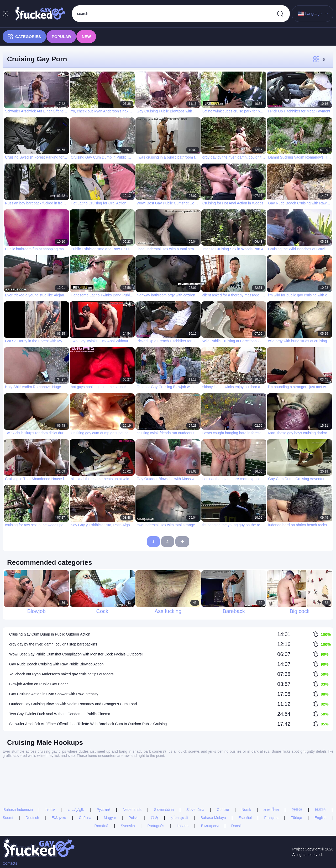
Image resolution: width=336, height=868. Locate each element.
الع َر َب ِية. (76, 775)
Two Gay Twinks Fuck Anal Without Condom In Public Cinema (60, 714)
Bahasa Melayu (213, 784)
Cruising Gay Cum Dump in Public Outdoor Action (50, 634)
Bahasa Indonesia (18, 775)
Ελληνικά (59, 784)
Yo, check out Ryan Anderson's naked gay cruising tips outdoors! (62, 674)
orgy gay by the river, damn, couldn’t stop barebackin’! (53, 644)
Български (210, 792)
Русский (103, 775)
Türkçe (296, 784)
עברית (50, 775)
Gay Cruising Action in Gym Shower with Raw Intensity (54, 694)
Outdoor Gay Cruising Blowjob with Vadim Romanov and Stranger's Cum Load (73, 704)
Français (271, 784)
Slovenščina (164, 775)
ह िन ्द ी (179, 784)
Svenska (128, 792)
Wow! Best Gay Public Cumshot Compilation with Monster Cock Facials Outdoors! (76, 654)
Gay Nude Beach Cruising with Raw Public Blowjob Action (56, 664)
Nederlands (132, 775)
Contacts (10, 863)
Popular (61, 37)
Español (245, 784)
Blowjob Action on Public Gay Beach (39, 684)
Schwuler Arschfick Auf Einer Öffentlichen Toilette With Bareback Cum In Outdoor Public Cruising (88, 724)
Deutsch (32, 784)
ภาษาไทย (271, 775)
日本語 (320, 775)
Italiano (183, 792)
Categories (24, 37)
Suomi (8, 784)
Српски (223, 775)
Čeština (85, 784)
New (86, 37)
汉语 (155, 784)
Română (101, 792)
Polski (133, 784)
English (321, 784)
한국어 (297, 775)
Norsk (246, 775)
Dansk (237, 792)
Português (156, 792)
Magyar (110, 784)
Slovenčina (195, 775)
